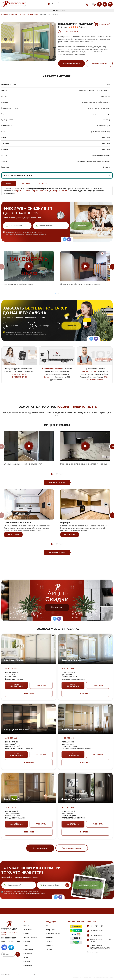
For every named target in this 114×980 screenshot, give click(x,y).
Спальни (49, 949)
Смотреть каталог (40, 848)
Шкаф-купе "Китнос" (15, 660)
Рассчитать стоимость (99, 63)
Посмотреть (57, 607)
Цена (9, 183)
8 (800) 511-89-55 (24, 191)
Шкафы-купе (51, 930)
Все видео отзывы (57, 482)
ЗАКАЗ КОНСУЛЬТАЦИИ (16, 685)
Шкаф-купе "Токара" (71, 730)
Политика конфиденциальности (103, 977)
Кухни (48, 926)
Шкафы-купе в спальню (29, 15)
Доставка (25, 183)
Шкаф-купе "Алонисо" (72, 660)
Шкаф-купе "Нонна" (71, 799)
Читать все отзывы (57, 552)
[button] (55, 294)
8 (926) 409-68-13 (59, 191)
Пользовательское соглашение (81, 977)
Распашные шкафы (53, 934)
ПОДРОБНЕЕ (29, 693)
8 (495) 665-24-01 (41, 191)
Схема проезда (92, 952)
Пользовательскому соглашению (36, 234)
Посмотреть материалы (72, 848)
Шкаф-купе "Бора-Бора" (17, 730)
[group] (29, 266)
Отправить (81, 226)
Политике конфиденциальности (16, 234)
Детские (49, 942)
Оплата (43, 183)
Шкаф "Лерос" (11, 799)
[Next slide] (49, 504)
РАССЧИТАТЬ (41, 685)
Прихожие (50, 945)
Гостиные (49, 938)
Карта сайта (28, 965)
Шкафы (14, 15)
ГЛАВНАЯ (5, 15)
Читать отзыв (13, 534)
